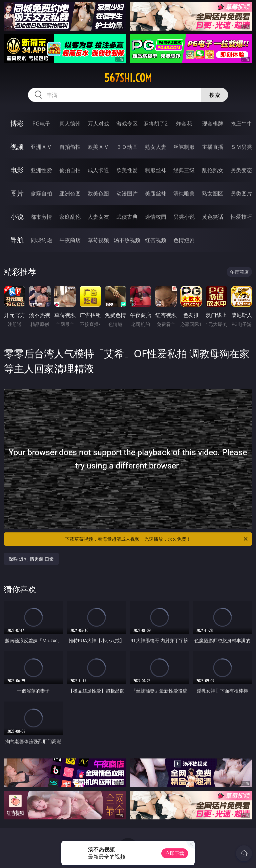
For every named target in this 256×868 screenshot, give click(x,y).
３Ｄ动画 (127, 147)
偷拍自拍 (70, 170)
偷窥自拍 (41, 193)
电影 (17, 170)
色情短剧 (184, 240)
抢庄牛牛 (241, 124)
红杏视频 (156, 240)
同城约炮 (41, 240)
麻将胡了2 (155, 124)
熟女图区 (213, 193)
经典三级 (184, 170)
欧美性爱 (127, 170)
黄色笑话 (213, 217)
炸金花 (184, 124)
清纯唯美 (184, 193)
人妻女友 (98, 217)
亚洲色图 (70, 193)
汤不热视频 (127, 240)
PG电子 (41, 124)
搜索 (215, 95)
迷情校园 (156, 217)
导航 (17, 240)
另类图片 (241, 193)
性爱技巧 (241, 217)
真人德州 (70, 124)
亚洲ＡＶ (41, 147)
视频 (17, 147)
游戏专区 (127, 124)
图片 (17, 193)
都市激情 (41, 217)
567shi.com (128, 78)
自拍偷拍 (70, 147)
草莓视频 (98, 240)
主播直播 (213, 147)
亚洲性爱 (41, 170)
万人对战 (98, 124)
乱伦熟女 (213, 170)
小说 (17, 217)
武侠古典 (127, 217)
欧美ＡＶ (98, 147)
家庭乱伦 (70, 217)
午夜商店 (70, 240)
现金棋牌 (213, 124)
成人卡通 (98, 170)
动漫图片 (127, 193)
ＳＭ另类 (241, 147)
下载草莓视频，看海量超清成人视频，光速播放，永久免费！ (157, 539)
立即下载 (175, 853)
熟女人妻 (156, 147)
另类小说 (184, 217)
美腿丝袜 (156, 193)
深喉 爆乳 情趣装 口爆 (31, 559)
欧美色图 (98, 193)
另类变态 (241, 170)
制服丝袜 (156, 170)
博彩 (17, 123)
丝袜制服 (184, 147)
